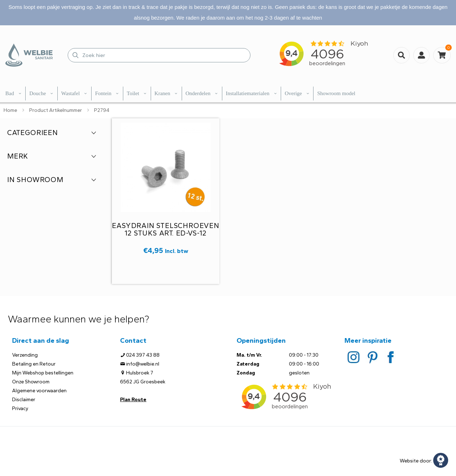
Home (10, 110)
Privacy (20, 408)
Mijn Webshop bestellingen (43, 373)
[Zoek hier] (159, 55)
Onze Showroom (31, 382)
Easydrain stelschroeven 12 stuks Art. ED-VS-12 (165, 229)
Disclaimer (24, 400)
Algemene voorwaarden (39, 391)
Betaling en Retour (34, 364)
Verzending (25, 355)
